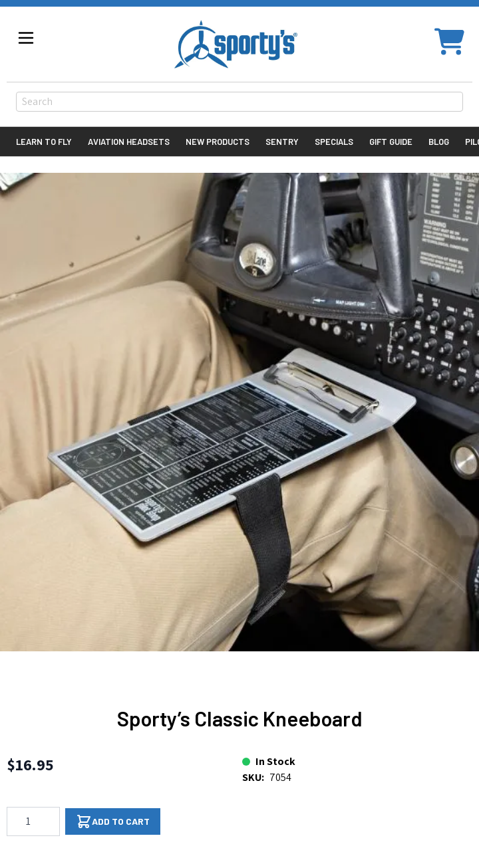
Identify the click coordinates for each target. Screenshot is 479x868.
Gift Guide (391, 142)
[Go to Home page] (236, 44)
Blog (439, 142)
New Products (218, 142)
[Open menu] (26, 38)
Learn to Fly (44, 142)
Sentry (282, 142)
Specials (334, 142)
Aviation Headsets (129, 142)
